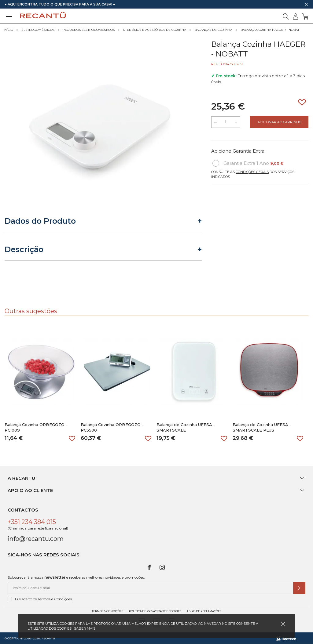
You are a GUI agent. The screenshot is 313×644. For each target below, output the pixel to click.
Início (8, 30)
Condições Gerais (252, 172)
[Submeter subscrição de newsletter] (299, 588)
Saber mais (85, 628)
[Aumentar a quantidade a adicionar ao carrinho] (236, 122)
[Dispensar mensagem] (306, 4)
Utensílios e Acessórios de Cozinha (155, 30)
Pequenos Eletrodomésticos (89, 30)
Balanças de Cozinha (213, 30)
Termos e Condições (55, 599)
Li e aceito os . (40, 599)
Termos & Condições (107, 611)
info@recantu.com (36, 539)
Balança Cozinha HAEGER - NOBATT (271, 30)
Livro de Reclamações (204, 611)
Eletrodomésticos (38, 30)
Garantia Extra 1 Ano (248, 163)
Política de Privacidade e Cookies (155, 611)
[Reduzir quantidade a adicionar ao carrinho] (215, 122)
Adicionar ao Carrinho (279, 122)
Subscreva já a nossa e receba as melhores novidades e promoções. (76, 577)
